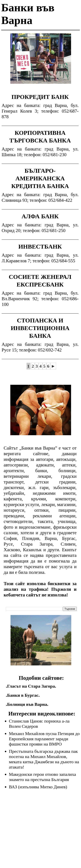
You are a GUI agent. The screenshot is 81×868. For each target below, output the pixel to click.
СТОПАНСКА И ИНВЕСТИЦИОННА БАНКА (40, 328)
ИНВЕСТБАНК (40, 246)
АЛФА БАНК (40, 216)
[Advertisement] (41, 62)
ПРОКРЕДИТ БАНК (40, 97)
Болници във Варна (27, 704)
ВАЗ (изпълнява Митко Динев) (38, 787)
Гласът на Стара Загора (31, 686)
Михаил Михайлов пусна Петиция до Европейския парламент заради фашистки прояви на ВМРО (44, 739)
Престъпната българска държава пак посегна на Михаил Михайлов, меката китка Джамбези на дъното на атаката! (44, 759)
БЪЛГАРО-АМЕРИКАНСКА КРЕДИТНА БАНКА (40, 178)
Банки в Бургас (23, 695)
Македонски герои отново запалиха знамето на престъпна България (42, 777)
